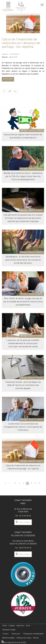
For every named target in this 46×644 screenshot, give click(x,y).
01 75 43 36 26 (25, 516)
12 (24, 483)
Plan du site (16, 634)
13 (27, 483)
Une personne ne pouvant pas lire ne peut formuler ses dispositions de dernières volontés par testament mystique (23, 218)
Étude (5, 626)
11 (20, 483)
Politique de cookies (24, 638)
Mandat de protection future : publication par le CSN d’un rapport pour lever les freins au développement (23, 177)
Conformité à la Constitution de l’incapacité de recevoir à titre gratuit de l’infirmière (23, 427)
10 (16, 483)
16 (39, 483)
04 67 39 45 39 (25, 548)
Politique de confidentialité (33, 634)
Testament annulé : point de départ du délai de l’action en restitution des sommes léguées (23, 386)
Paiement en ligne (9, 630)
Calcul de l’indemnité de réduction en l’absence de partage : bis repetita (23, 467)
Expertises (20, 626)
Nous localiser (25, 523)
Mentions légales (9, 638)
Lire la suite (8, 79)
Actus (28, 626)
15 (35, 483)
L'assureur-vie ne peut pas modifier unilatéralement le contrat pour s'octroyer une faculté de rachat (23, 344)
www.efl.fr (13, 57)
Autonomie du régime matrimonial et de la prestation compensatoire (23, 136)
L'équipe (12, 626)
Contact (5, 634)
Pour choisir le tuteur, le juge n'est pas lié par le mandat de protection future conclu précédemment (23, 302)
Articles (36, 638)
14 (31, 483)
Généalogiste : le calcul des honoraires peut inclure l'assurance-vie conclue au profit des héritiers (23, 260)
